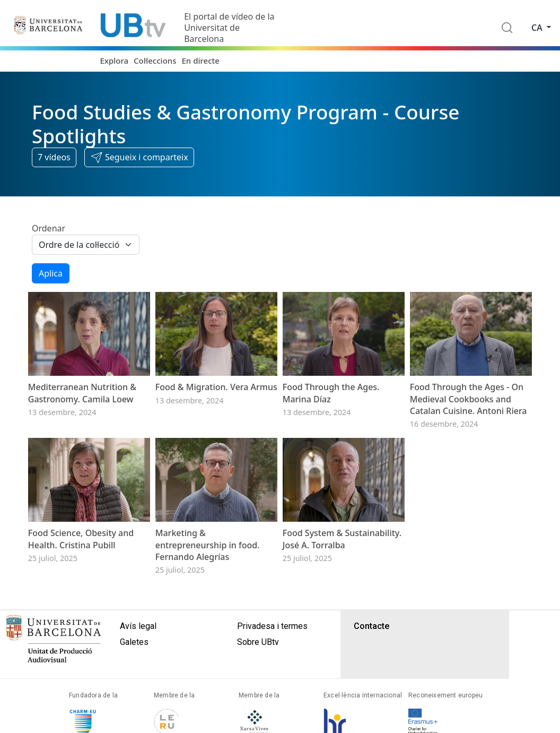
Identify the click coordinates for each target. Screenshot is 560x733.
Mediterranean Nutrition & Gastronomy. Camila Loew (82, 393)
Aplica (51, 273)
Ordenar (49, 228)
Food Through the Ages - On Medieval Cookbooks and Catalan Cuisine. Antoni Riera (469, 399)
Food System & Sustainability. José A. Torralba (342, 539)
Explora (114, 61)
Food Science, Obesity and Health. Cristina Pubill (81, 539)
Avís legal (138, 626)
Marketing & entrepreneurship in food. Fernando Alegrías (208, 545)
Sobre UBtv (258, 642)
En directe (201, 61)
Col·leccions (155, 61)
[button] (139, 158)
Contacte (371, 626)
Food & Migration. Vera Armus (216, 387)
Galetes (134, 642)
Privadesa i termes (272, 626)
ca (538, 28)
